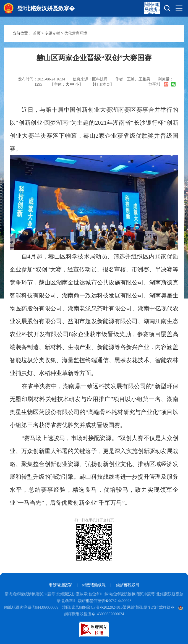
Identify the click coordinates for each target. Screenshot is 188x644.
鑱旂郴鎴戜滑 (128, 585)
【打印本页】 (102, 84)
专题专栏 (52, 33)
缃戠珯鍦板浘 (94, 585)
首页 (37, 33)
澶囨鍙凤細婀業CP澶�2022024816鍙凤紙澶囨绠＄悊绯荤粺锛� (118, 607)
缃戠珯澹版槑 (60, 585)
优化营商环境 (76, 33)
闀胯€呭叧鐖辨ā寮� (152, 10)
